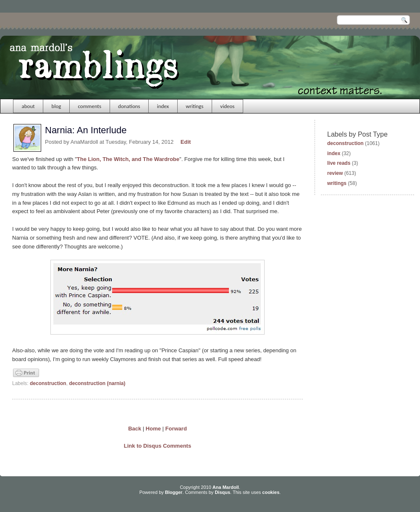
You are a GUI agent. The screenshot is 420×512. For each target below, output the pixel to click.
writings (194, 106)
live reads (339, 163)
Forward (176, 429)
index (163, 106)
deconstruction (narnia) (97, 383)
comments (89, 106)
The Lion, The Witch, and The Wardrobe (128, 159)
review (335, 173)
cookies (271, 492)
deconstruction (48, 383)
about (28, 106)
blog (56, 106)
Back (135, 429)
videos (227, 106)
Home (153, 429)
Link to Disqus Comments (157, 446)
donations (129, 106)
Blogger (174, 492)
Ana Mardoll (226, 487)
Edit (186, 142)
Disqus (222, 492)
